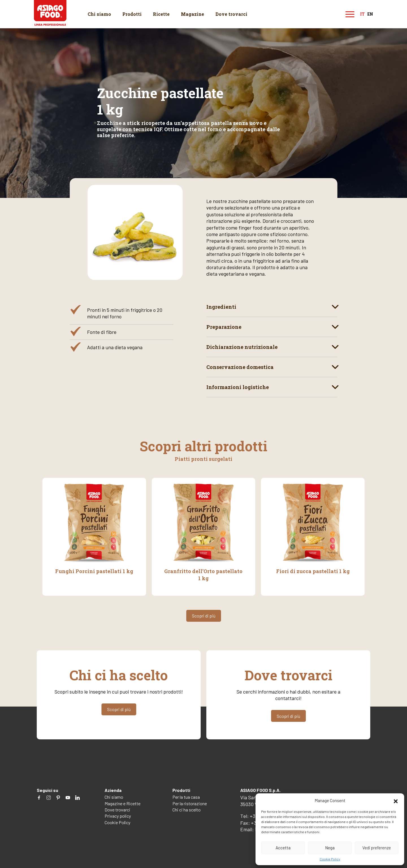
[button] (396, 800)
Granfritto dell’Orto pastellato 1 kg (203, 575)
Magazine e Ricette (123, 803)
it (362, 14)
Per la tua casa (186, 797)
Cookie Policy (330, 859)
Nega (330, 848)
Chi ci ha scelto (187, 810)
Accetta (283, 848)
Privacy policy (118, 816)
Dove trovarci (231, 14)
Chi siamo (99, 14)
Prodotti (132, 14)
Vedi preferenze (377, 848)
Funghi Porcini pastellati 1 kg (94, 571)
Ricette (161, 14)
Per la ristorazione (190, 803)
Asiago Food (50, 13)
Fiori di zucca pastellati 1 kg (313, 571)
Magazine (192, 14)
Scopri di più (204, 616)
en (370, 14)
